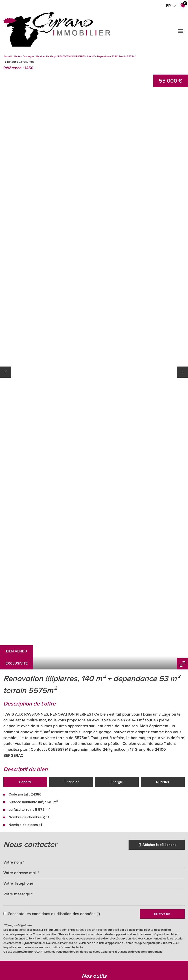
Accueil (8, 57)
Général (25, 940)
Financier (71, 940)
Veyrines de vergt (46, 57)
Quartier (163, 940)
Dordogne (28, 57)
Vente (17, 57)
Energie (117, 940)
